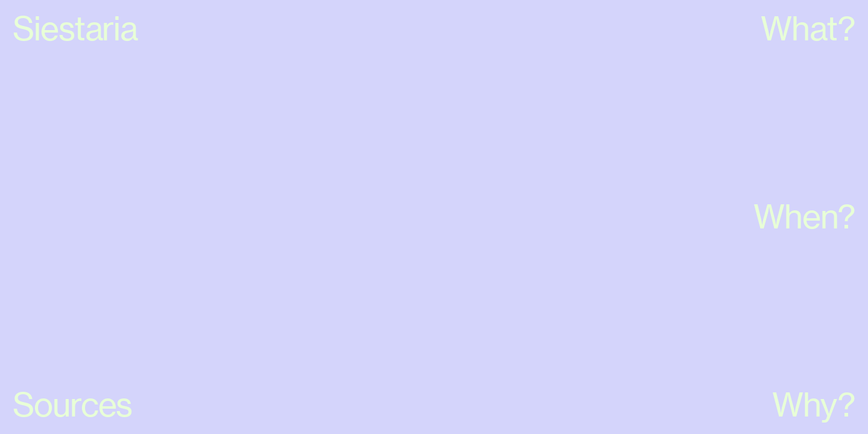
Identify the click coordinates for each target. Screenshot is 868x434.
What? (808, 28)
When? (804, 216)
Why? (814, 404)
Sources (73, 404)
